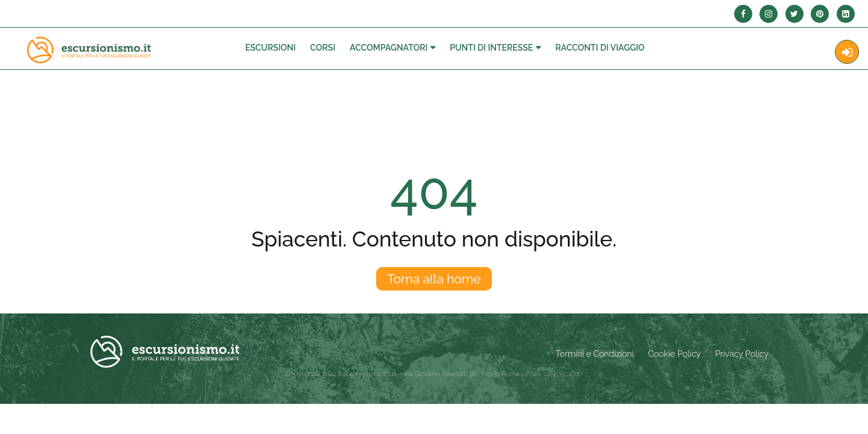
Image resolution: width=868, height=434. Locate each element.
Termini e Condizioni (595, 354)
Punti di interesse (491, 48)
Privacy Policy (742, 354)
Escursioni (271, 48)
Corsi (323, 48)
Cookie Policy (674, 354)
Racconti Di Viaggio (600, 48)
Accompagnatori (388, 48)
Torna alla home (434, 279)
